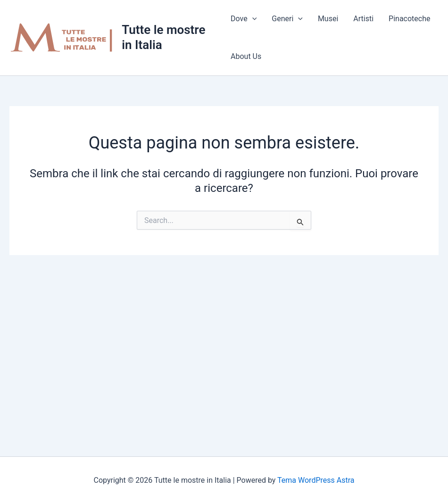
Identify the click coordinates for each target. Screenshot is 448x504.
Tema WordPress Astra (316, 480)
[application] (252, 19)
